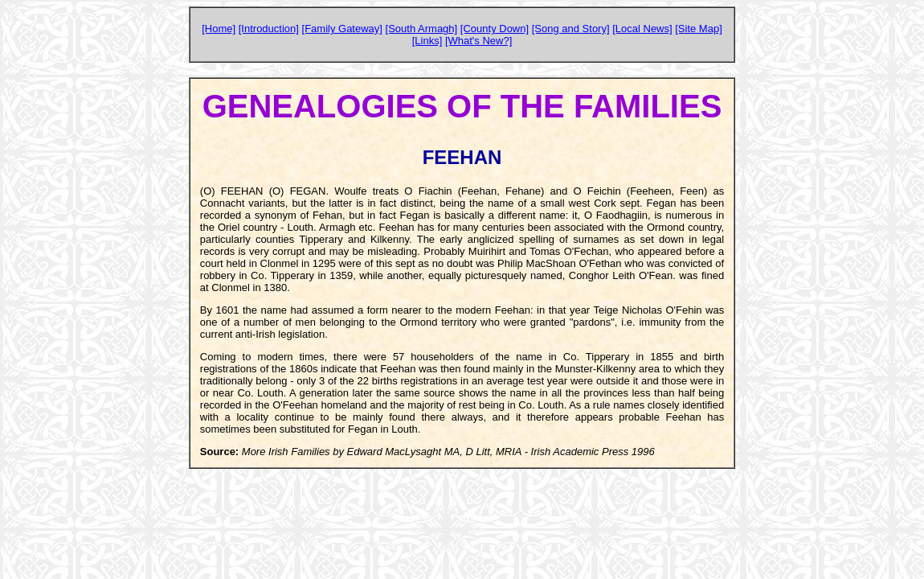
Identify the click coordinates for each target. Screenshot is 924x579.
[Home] (219, 29)
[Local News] (642, 29)
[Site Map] (699, 29)
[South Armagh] (422, 29)
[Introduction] (269, 29)
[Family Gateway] (342, 29)
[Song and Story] (571, 29)
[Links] (427, 41)
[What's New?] (478, 41)
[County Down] (495, 29)
